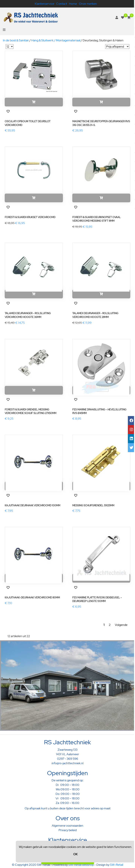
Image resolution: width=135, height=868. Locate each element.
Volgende (121, 625)
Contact (62, 4)
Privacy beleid (68, 830)
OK (75, 854)
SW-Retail (117, 865)
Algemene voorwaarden (67, 826)
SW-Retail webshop (81, 865)
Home (73, 4)
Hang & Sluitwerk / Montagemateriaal (56, 40)
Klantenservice (44, 4)
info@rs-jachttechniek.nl (67, 763)
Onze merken (88, 4)
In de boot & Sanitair (16, 40)
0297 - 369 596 (68, 759)
